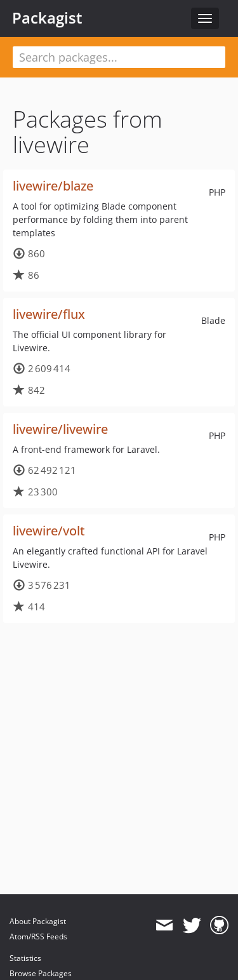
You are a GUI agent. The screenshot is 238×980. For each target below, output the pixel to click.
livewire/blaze (53, 186)
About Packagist (38, 921)
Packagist (47, 18)
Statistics (25, 958)
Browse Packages (41, 973)
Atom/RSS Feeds (38, 936)
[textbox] (119, 57)
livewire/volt (49, 531)
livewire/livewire (60, 429)
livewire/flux (49, 314)
